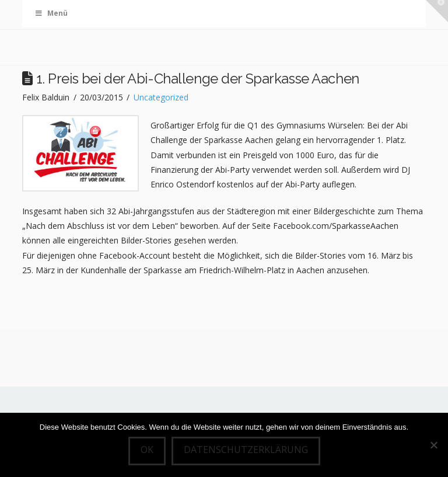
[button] (437, 11)
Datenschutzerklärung (246, 450)
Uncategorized (161, 97)
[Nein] (433, 445)
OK (147, 450)
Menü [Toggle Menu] (51, 13)
